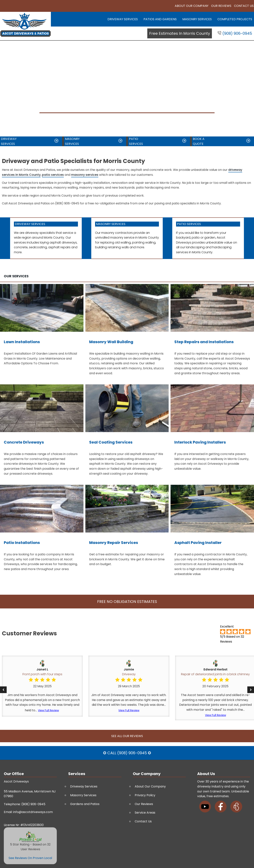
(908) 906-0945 (235, 33)
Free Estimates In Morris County (180, 33)
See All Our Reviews (127, 736)
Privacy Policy (145, 795)
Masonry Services (197, 19)
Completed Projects (235, 19)
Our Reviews (221, 6)
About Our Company (192, 6)
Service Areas (145, 813)
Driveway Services (123, 19)
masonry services (85, 175)
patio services (53, 175)
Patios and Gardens (160, 19)
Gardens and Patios (85, 804)
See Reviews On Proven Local (30, 858)
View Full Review (48, 710)
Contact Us (244, 6)
